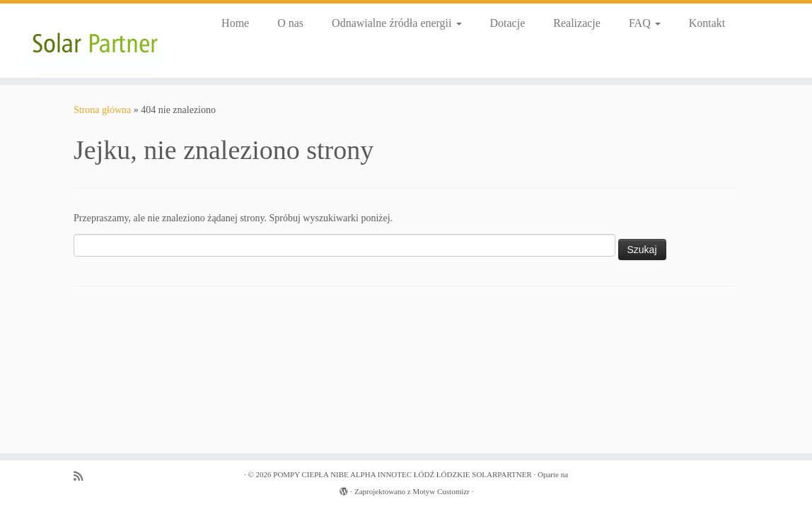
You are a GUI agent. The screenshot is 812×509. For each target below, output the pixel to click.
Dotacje (508, 23)
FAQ (645, 23)
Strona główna (102, 110)
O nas (290, 23)
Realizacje (577, 23)
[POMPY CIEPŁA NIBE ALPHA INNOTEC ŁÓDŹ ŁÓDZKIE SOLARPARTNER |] (95, 41)
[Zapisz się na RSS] (83, 476)
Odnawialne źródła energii (396, 23)
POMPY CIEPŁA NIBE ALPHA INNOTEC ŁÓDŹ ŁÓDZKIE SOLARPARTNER (402, 474)
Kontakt (707, 23)
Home (235, 23)
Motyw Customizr (441, 491)
